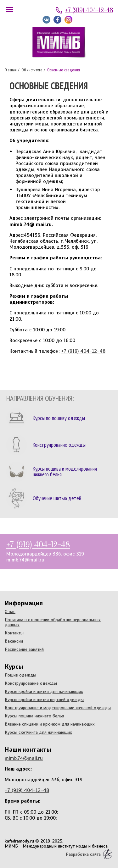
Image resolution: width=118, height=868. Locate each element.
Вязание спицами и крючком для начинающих (50, 724)
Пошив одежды (20, 675)
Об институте (31, 70)
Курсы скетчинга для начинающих (38, 732)
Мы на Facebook (57, 20)
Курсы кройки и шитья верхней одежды (44, 699)
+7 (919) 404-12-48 (89, 10)
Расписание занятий (24, 649)
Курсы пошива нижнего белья (34, 716)
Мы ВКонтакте (46, 20)
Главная (11, 70)
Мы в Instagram (68, 20)
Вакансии (14, 641)
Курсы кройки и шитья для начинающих (44, 691)
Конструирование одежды (31, 683)
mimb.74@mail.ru (25, 560)
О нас (10, 611)
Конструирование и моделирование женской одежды (58, 708)
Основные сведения (63, 70)
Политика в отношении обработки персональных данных (53, 622)
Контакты (14, 633)
